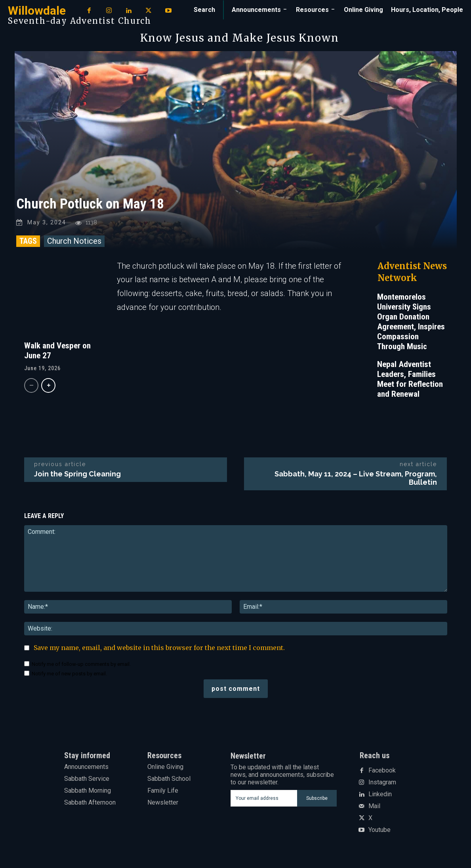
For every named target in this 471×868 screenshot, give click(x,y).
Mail (374, 806)
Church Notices (74, 241)
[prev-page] (31, 386)
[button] (204, 10)
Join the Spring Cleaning (77, 474)
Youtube (379, 830)
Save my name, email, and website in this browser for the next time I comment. (159, 648)
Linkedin (380, 794)
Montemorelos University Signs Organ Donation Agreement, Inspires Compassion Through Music (411, 322)
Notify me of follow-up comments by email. (81, 664)
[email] (264, 798)
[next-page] (48, 386)
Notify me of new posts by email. (69, 674)
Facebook (382, 770)
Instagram (382, 782)
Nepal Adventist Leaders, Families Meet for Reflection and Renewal (410, 379)
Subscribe (317, 798)
